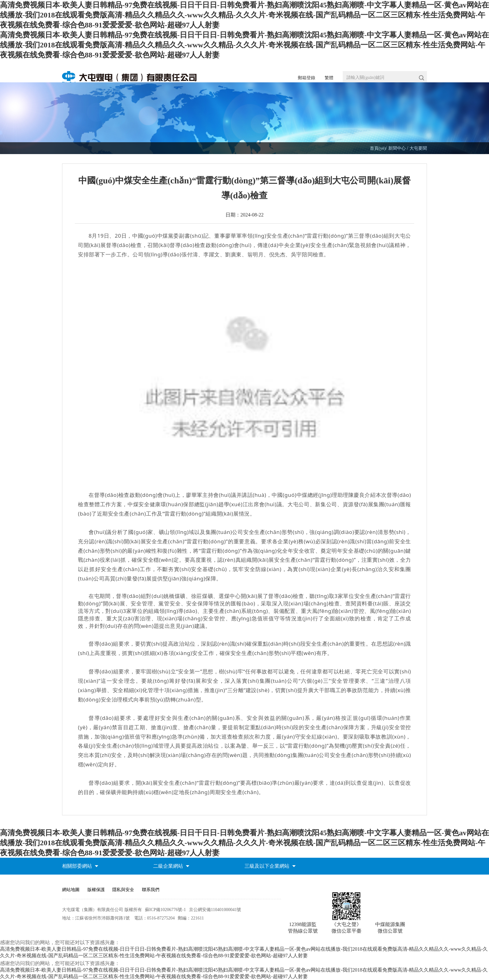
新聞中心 (398, 148)
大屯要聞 (418, 148)
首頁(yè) (378, 148)
